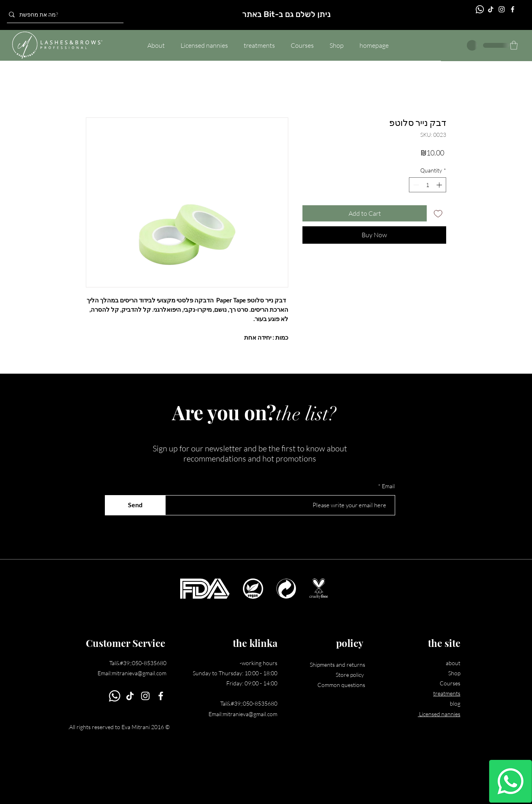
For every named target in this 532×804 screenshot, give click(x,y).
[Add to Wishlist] (438, 213)
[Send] (135, 505)
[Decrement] (415, 185)
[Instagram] (502, 9)
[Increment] (440, 185)
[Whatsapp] (511, 781)
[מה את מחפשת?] (63, 15)
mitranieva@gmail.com (139, 673)
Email (388, 486)
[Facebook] (513, 9)
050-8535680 (149, 663)
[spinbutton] (428, 185)
